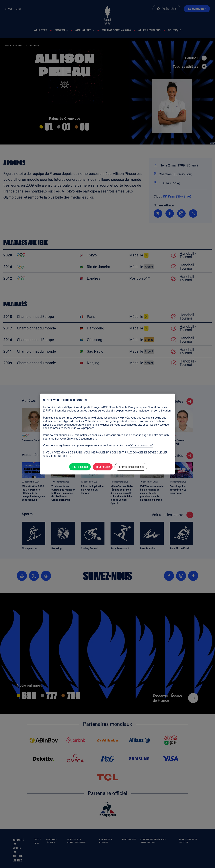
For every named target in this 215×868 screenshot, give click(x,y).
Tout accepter (80, 467)
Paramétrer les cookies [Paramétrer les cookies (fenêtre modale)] (131, 467)
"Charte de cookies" (142, 445)
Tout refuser (103, 467)
